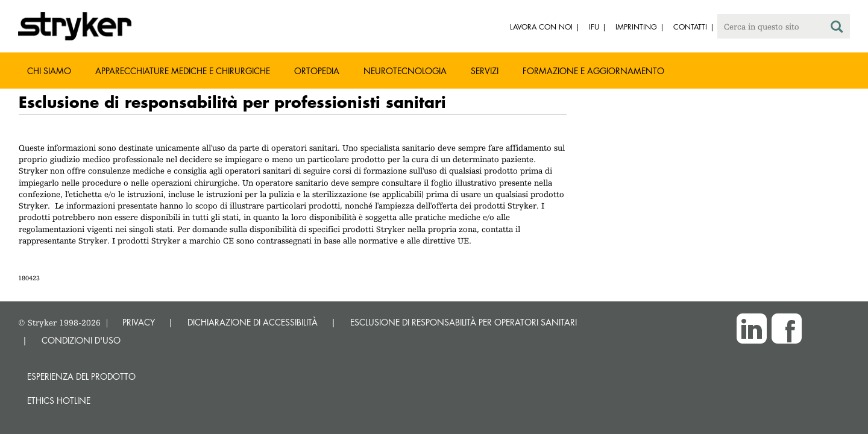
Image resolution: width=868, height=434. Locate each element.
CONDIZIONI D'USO (81, 340)
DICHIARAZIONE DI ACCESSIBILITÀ (253, 322)
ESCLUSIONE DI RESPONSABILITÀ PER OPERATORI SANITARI (464, 322)
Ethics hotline (59, 401)
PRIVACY (139, 322)
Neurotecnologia (405, 71)
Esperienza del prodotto (81, 376)
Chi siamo (49, 71)
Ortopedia (317, 71)
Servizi (485, 71)
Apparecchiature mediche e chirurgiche (183, 71)
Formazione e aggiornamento (593, 71)
